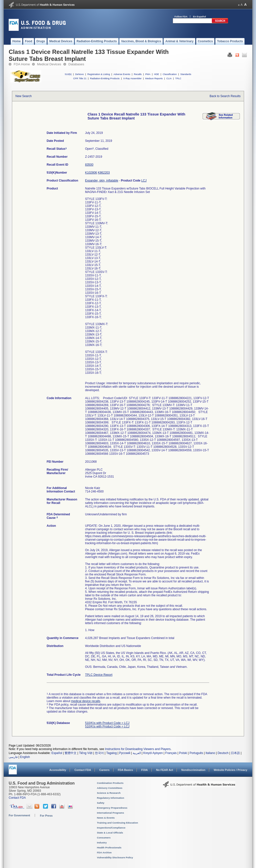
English (25, 757)
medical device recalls (86, 701)
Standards (186, 74)
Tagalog (112, 753)
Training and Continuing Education (117, 823)
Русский (125, 753)
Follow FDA (181, 17)
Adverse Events (122, 74)
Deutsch (223, 753)
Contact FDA (83, 770)
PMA (148, 74)
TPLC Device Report (99, 675)
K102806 (91, 173)
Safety (101, 803)
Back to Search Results (225, 96)
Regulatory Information (111, 798)
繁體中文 (71, 753)
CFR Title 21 (80, 78)
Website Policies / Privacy (231, 770)
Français (171, 753)
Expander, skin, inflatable (102, 181)
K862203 (104, 173)
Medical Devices (49, 64)
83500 (89, 165)
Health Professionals (109, 848)
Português (196, 753)
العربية (137, 753)
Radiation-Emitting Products (105, 78)
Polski (183, 753)
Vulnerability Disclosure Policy (115, 857)
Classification (170, 74)
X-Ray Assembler (132, 78)
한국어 (99, 753)
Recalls (138, 74)
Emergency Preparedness (112, 808)
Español (57, 753)
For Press (46, 816)
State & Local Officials (110, 833)
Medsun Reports (154, 78)
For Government (19, 815)
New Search (23, 96)
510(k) (68, 74)
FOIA (144, 770)
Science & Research (109, 793)
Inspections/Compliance (111, 828)
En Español (200, 17)
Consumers (104, 838)
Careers (105, 770)
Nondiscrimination (193, 770)
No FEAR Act (165, 770)
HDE (157, 74)
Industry (102, 843)
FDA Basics (125, 770)
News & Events (106, 818)
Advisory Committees (110, 788)
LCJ (144, 181)
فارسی (13, 757)
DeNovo (79, 74)
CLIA (169, 78)
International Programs (110, 813)
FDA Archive (104, 852)
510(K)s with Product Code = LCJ (107, 723)
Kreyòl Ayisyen (153, 753)
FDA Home (22, 64)
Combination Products (110, 783)
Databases (76, 64)
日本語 (235, 753)
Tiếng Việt (86, 753)
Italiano (210, 753)
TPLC (178, 78)
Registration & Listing (99, 74)
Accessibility (58, 770)
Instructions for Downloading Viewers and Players (138, 749)
